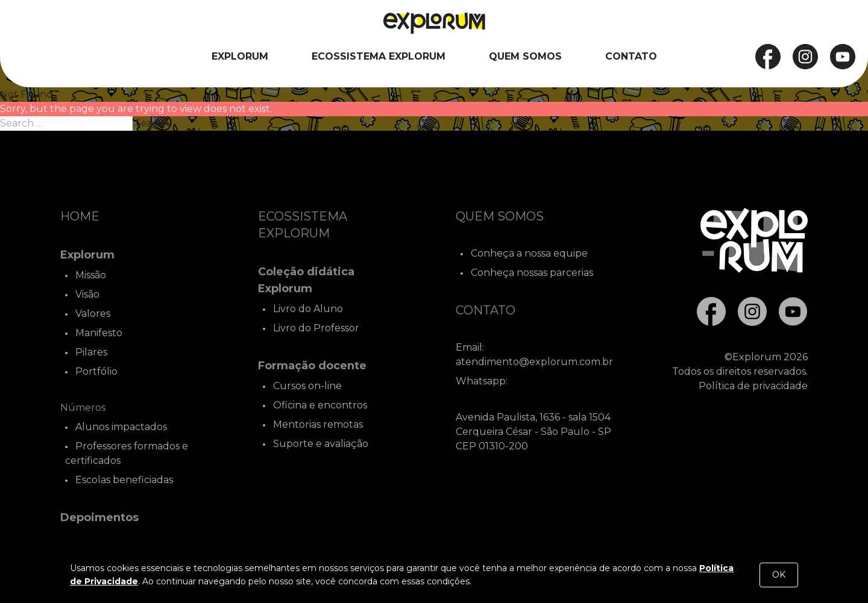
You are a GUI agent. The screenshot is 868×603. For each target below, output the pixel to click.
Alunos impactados (121, 427)
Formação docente (312, 366)
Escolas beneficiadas (124, 480)
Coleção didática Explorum (306, 280)
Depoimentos (99, 517)
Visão (87, 294)
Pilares (91, 352)
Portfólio (96, 371)
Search (152, 123)
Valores (93, 314)
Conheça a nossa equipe (529, 253)
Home (80, 216)
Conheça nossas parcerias (532, 273)
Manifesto (99, 333)
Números (83, 408)
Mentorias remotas (318, 424)
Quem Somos (525, 56)
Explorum (240, 56)
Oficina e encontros (320, 405)
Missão (91, 275)
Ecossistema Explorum (379, 56)
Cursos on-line (307, 386)
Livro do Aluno (308, 309)
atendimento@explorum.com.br (534, 362)
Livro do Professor (316, 328)
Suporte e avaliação (321, 444)
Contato (631, 56)
